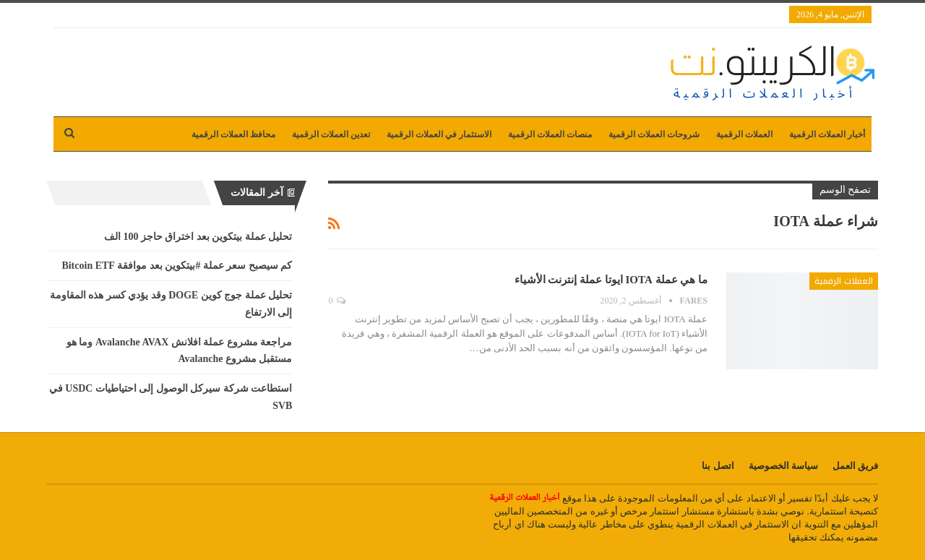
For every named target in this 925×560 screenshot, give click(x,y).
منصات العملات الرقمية (550, 134)
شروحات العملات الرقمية (654, 134)
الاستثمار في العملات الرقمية (439, 134)
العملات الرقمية (744, 134)
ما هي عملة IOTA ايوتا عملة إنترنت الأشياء (611, 280)
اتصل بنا (718, 466)
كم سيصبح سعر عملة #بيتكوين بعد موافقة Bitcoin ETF (177, 266)
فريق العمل (855, 466)
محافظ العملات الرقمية (233, 134)
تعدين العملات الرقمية (331, 134)
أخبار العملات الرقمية (827, 134)
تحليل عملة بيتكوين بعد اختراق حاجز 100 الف (198, 237)
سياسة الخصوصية (783, 466)
